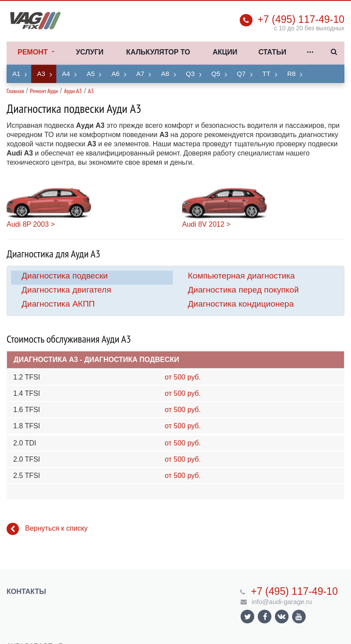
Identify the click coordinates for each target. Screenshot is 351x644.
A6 (115, 74)
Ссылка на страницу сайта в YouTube (299, 617)
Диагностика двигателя (66, 290)
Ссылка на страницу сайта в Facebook (265, 617)
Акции (225, 52)
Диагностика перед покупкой (243, 290)
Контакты (26, 592)
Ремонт (36, 52)
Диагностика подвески (65, 276)
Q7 (241, 74)
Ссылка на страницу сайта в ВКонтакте (282, 616)
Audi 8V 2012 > (206, 224)
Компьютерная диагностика (241, 276)
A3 (41, 74)
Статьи (272, 52)
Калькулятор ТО (158, 52)
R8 (291, 74)
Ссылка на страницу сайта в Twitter (248, 617)
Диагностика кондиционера (241, 304)
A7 (140, 74)
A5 (91, 74)
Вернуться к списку (47, 529)
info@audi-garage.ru (282, 602)
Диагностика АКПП (58, 304)
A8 (165, 74)
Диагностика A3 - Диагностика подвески (96, 360)
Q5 (216, 74)
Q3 (190, 74)
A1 (16, 74)
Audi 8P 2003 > (31, 224)
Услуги (90, 52)
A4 (66, 74)
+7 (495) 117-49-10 (301, 19)
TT (267, 74)
